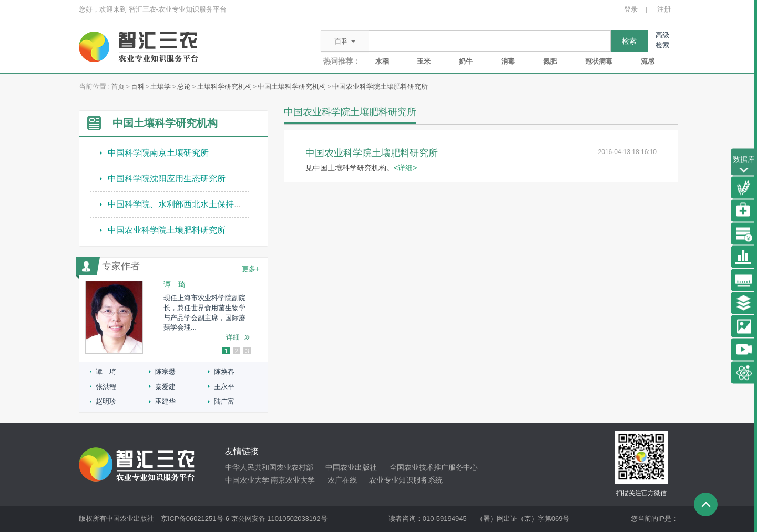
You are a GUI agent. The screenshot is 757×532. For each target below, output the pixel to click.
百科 (138, 86)
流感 (648, 61)
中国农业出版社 (351, 467)
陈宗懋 (165, 371)
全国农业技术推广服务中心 (434, 467)
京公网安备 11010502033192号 (279, 519)
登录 (631, 9)
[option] (173, 317)
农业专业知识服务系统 (406, 480)
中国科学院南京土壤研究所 (158, 153)
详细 (233, 337)
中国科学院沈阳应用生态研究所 (167, 178)
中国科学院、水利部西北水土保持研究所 (183, 204)
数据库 (744, 165)
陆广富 (224, 401)
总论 (184, 86)
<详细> (405, 168)
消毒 (508, 61)
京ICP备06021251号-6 (195, 519)
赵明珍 (106, 401)
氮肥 (550, 61)
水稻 (382, 61)
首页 (118, 86)
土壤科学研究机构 (224, 86)
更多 (251, 269)
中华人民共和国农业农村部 (269, 467)
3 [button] (247, 351)
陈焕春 (224, 371)
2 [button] (236, 351)
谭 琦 (106, 371)
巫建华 (165, 401)
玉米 (424, 61)
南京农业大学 (293, 480)
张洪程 (106, 387)
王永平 (224, 387)
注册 (664, 9)
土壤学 (161, 86)
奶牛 (466, 61)
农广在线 (342, 480)
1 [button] (226, 351)
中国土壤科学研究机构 (292, 86)
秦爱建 (165, 387)
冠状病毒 (599, 61)
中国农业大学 (247, 480)
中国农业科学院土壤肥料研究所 (380, 86)
